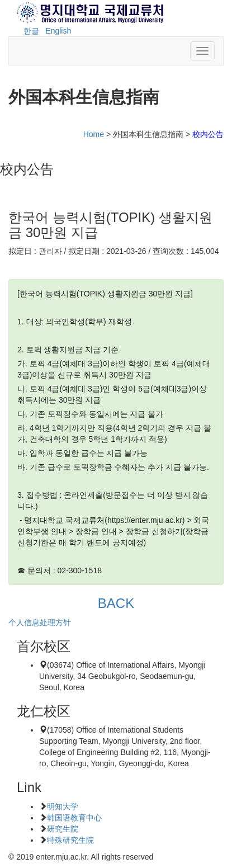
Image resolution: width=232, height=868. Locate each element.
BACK (116, 603)
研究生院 (63, 829)
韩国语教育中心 (74, 818)
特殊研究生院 (70, 840)
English (58, 31)
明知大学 (63, 806)
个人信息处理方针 (40, 622)
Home (94, 134)
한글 (31, 31)
